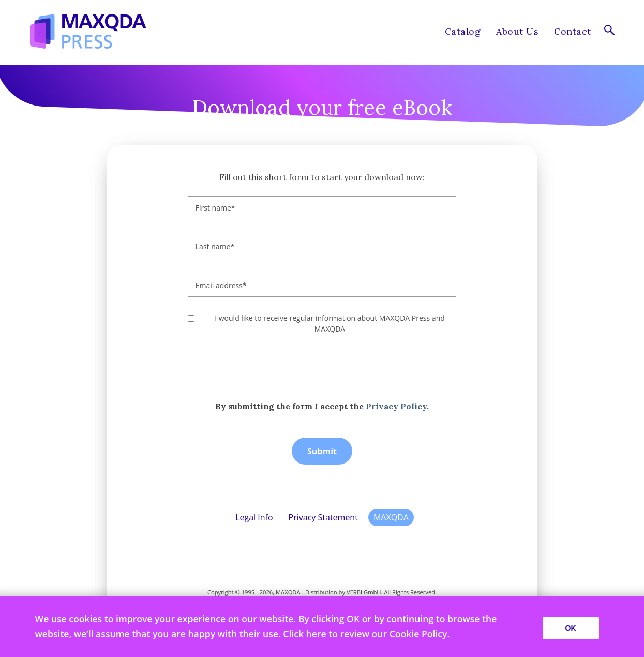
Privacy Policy (396, 406)
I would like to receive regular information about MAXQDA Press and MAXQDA (330, 323)
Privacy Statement (323, 517)
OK (571, 628)
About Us (517, 31)
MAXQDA (391, 517)
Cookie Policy (418, 634)
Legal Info (254, 517)
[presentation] (266, 367)
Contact (572, 31)
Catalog (463, 31)
